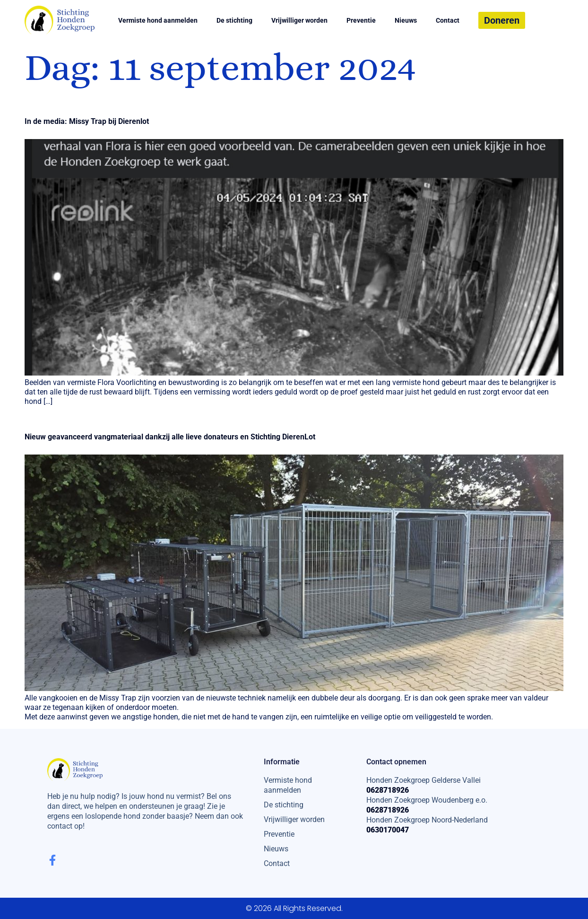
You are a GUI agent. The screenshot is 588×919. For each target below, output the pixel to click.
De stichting (234, 20)
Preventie (361, 20)
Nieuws (406, 20)
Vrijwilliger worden (299, 20)
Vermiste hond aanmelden (158, 20)
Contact (448, 20)
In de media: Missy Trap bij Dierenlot (87, 121)
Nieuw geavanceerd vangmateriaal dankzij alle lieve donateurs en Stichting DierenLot (170, 437)
